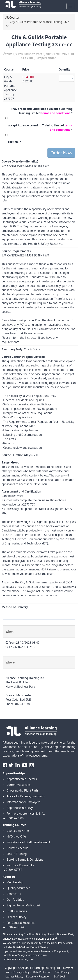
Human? (14, 142)
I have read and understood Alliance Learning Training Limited (42, 111)
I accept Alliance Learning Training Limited (40, 128)
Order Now (61, 153)
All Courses (12, 17)
